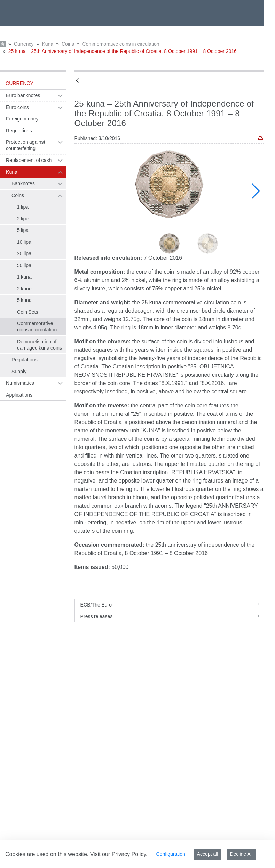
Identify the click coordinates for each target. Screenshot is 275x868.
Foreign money (22, 119)
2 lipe (23, 219)
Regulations (19, 131)
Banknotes (23, 183)
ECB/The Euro (172, 605)
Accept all (208, 854)
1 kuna (24, 277)
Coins (68, 44)
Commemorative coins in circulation (121, 44)
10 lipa (24, 242)
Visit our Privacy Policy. (119, 854)
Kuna (48, 44)
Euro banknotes (23, 95)
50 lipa (24, 265)
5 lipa (23, 230)
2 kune (24, 289)
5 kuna (24, 300)
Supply (19, 372)
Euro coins (17, 107)
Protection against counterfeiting (26, 145)
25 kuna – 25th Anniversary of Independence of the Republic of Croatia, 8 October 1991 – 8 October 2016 (123, 51)
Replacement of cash (29, 160)
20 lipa (24, 253)
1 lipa (23, 207)
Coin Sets (28, 312)
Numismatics (20, 383)
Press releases (172, 616)
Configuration (170, 854)
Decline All (241, 854)
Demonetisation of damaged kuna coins (40, 345)
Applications (19, 395)
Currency (24, 44)
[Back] (77, 81)
